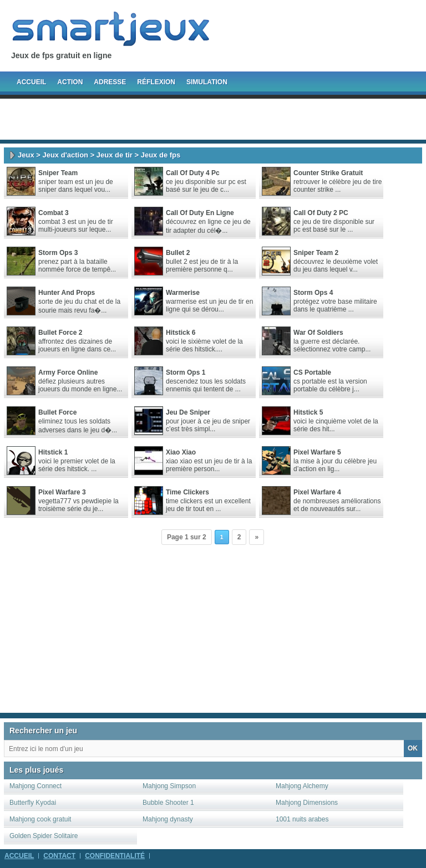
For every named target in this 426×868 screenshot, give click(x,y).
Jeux (26, 155)
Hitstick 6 (181, 333)
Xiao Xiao (181, 452)
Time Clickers (187, 492)
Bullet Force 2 (60, 333)
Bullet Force (57, 412)
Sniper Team (58, 173)
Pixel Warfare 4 (317, 492)
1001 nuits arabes (302, 819)
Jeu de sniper (188, 412)
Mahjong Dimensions (307, 803)
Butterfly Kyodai (33, 803)
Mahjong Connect (35, 786)
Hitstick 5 (308, 412)
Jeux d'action (65, 155)
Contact (59, 856)
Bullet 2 (178, 253)
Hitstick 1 (53, 452)
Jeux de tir (115, 155)
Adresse (110, 82)
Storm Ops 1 (186, 372)
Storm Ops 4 (313, 293)
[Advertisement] (213, 119)
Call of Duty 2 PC (321, 213)
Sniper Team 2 (316, 253)
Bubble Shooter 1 (168, 803)
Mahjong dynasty (168, 819)
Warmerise (183, 293)
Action (70, 82)
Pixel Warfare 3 (62, 492)
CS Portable (312, 372)
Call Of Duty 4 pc (193, 173)
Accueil (31, 82)
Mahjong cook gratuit (40, 819)
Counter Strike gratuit (328, 173)
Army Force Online (68, 372)
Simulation (207, 82)
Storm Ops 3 (58, 253)
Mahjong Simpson (169, 786)
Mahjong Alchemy (302, 786)
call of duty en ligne (200, 213)
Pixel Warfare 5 (317, 452)
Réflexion (156, 82)
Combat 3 (54, 213)
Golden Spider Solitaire (44, 836)
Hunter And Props (67, 293)
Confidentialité (115, 856)
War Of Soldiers (318, 333)
